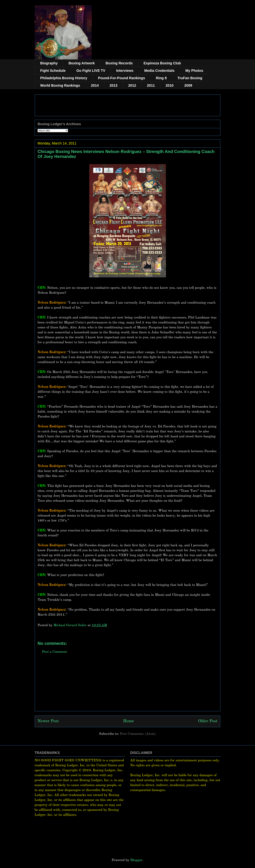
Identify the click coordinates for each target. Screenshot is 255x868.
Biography (49, 63)
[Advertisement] (127, 686)
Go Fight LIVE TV (91, 71)
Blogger (136, 860)
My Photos (194, 71)
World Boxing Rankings (60, 85)
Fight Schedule (53, 71)
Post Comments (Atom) (138, 734)
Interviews (125, 71)
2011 (151, 85)
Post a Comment (54, 652)
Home (128, 721)
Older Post (208, 721)
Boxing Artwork (82, 63)
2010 (170, 85)
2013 (114, 85)
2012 (132, 85)
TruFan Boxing (190, 78)
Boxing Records (119, 63)
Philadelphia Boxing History (64, 78)
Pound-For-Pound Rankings (122, 78)
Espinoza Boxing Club (162, 63)
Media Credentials (159, 71)
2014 (95, 85)
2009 (188, 85)
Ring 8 (161, 78)
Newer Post (48, 721)
